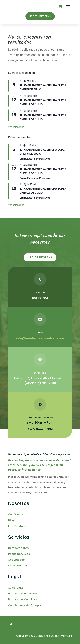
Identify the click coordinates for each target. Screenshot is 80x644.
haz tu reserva (40, 257)
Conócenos (16, 514)
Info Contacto (18, 526)
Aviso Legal (16, 588)
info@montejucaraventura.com (40, 338)
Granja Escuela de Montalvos (35, 159)
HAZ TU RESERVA (40, 16)
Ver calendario (16, 127)
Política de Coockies (22, 599)
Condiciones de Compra (25, 605)
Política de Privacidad (23, 593)
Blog (11, 520)
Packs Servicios (19, 554)
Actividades (16, 560)
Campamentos (18, 548)
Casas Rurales (18, 565)
